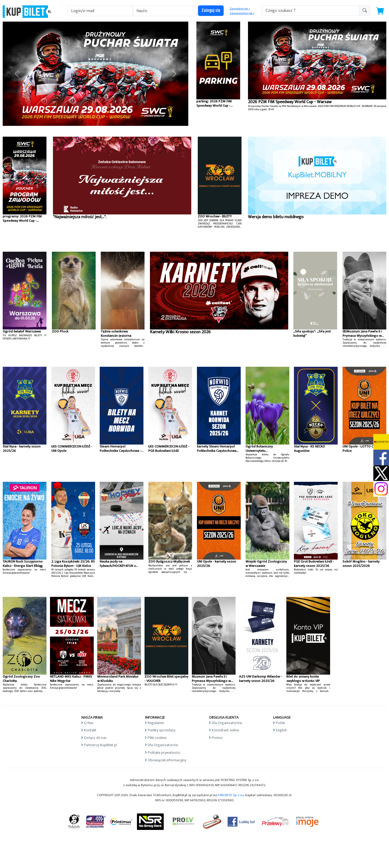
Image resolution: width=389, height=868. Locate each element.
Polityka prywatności (164, 753)
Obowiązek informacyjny (167, 760)
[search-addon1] (311, 11)
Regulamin (156, 723)
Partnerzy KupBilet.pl (100, 745)
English (281, 730)
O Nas (89, 723)
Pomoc (217, 738)
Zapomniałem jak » (242, 13)
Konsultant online (225, 730)
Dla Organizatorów (163, 745)
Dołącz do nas (95, 738)
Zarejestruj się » (240, 9)
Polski (280, 723)
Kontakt (90, 730)
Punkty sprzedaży (162, 730)
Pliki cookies (157, 738)
